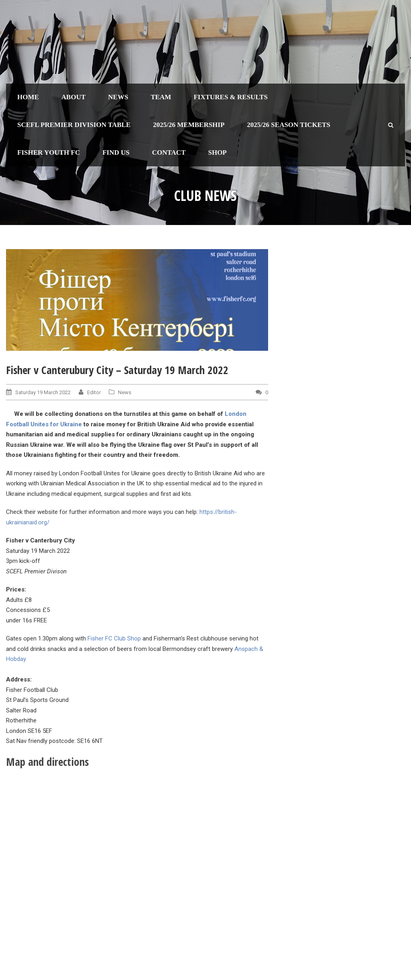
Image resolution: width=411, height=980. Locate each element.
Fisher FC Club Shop (114, 638)
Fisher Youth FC (49, 152)
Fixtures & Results (231, 97)
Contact (169, 152)
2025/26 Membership (189, 125)
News (118, 97)
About (73, 97)
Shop (217, 152)
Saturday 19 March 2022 (43, 392)
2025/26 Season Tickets (289, 125)
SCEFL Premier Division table (74, 125)
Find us (116, 152)
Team (161, 97)
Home (28, 97)
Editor (94, 392)
